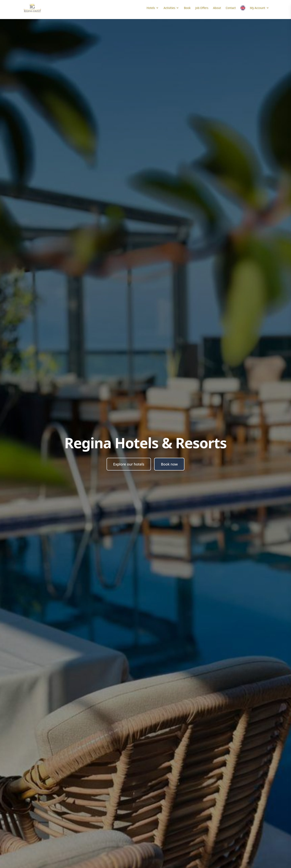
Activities (171, 8)
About (217, 8)
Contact (231, 8)
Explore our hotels (129, 464)
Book (187, 8)
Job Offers (202, 8)
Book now (169, 464)
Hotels (153, 8)
